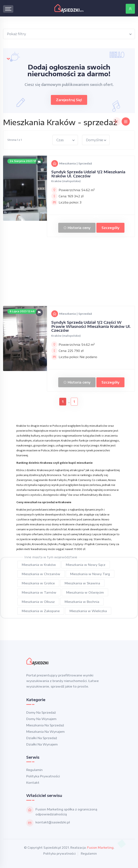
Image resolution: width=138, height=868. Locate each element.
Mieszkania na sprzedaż (45, 725)
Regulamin (34, 770)
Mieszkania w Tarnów (39, 592)
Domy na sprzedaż (41, 712)
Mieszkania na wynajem (45, 732)
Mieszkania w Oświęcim (85, 592)
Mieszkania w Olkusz (38, 602)
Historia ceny (77, 228)
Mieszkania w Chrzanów (41, 574)
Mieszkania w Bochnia (82, 602)
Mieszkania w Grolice (38, 583)
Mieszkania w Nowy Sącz (86, 565)
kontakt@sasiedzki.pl (53, 822)
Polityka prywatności (43, 776)
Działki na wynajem (42, 744)
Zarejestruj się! (69, 100)
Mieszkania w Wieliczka (88, 611)
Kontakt (33, 782)
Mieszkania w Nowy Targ (90, 574)
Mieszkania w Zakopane (41, 611)
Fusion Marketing (100, 848)
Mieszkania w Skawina (82, 583)
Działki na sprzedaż (42, 738)
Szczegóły (110, 228)
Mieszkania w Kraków (39, 565)
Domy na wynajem (41, 719)
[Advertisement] (69, 272)
